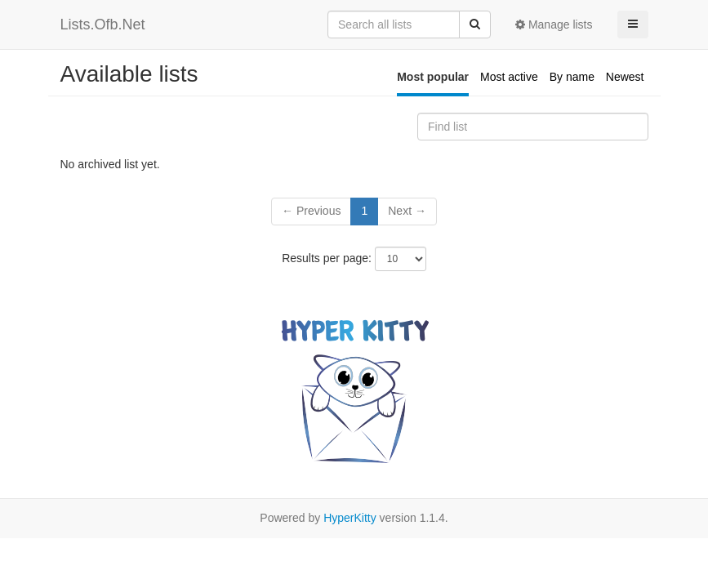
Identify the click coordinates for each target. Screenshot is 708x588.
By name (572, 77)
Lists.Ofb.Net (103, 24)
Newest (625, 77)
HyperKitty (350, 518)
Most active (509, 77)
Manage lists (554, 24)
